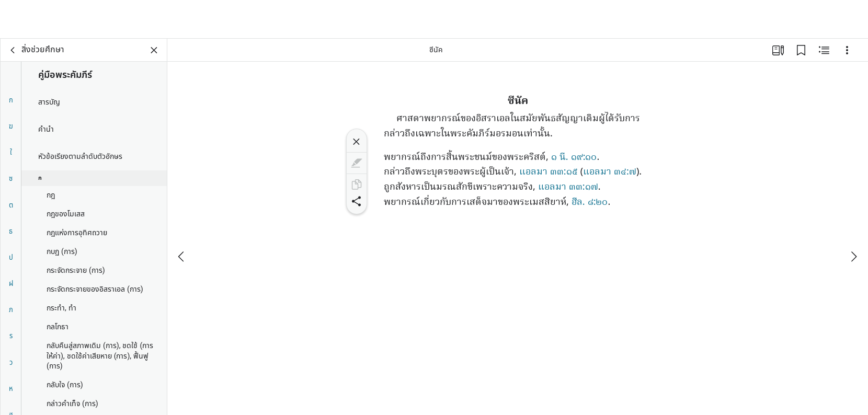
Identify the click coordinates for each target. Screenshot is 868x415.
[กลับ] (13, 50)
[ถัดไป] (853, 218)
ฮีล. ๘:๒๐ (590, 203)
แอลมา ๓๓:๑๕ (549, 172)
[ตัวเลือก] (847, 50)
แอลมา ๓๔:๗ (610, 172)
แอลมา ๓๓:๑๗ (568, 187)
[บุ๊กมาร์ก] (801, 50)
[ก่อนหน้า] (182, 218)
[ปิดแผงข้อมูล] (154, 50)
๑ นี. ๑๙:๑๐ (574, 158)
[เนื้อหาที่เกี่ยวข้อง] (824, 50)
